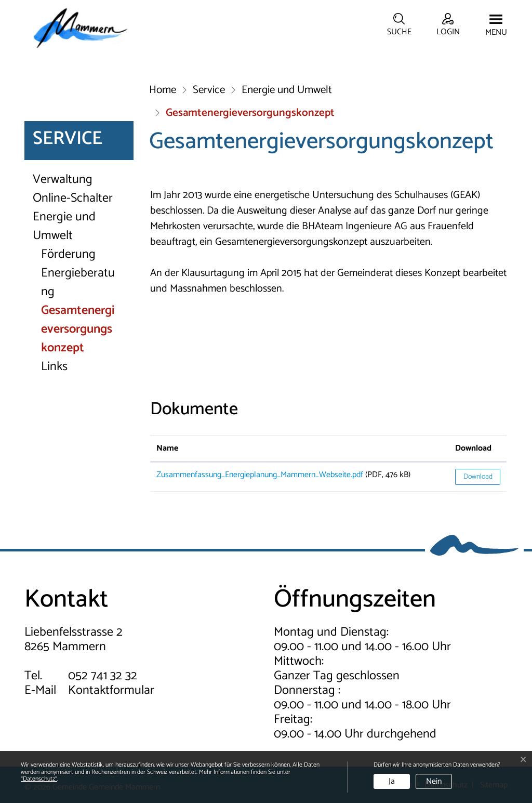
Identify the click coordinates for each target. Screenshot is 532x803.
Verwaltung (63, 180)
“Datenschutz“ (39, 779)
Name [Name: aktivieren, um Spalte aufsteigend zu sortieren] (167, 448)
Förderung (68, 255)
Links (54, 367)
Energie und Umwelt (64, 227)
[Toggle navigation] (496, 26)
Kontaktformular (111, 690)
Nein (434, 781)
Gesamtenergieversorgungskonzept (79, 330)
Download (478, 477)
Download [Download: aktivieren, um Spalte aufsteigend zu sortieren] (473, 448)
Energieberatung (78, 283)
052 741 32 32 (103, 676)
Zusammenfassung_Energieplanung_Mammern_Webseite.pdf (260, 475)
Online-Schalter (73, 199)
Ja (392, 781)
